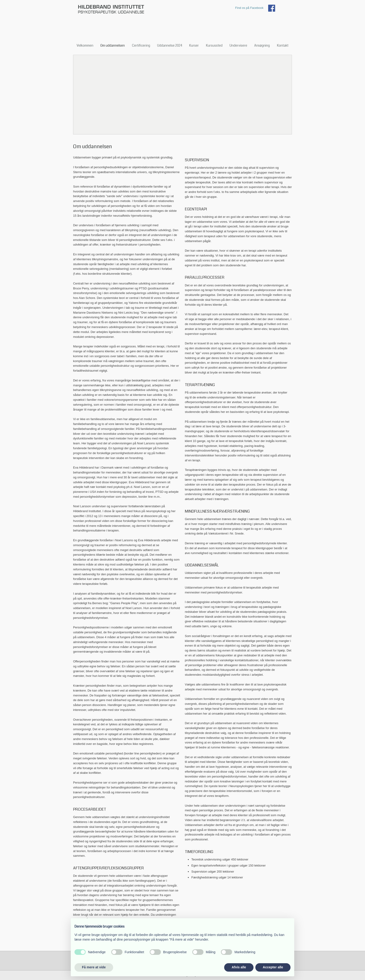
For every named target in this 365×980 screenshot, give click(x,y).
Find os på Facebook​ (249, 8)
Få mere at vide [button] (94, 967)
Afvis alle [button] (239, 967)
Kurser (194, 45)
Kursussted (214, 45)
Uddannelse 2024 (170, 45)
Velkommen (85, 45)
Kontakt (283, 45)
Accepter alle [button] (273, 967)
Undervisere (238, 45)
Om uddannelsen (113, 45)
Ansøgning (262, 45)
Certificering (141, 45)
